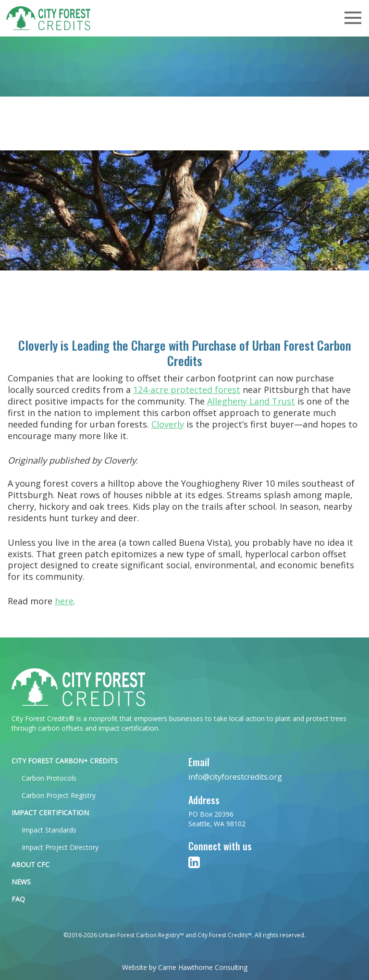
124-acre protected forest (187, 390)
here (64, 601)
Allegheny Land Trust (251, 401)
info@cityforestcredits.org (235, 777)
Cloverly (168, 424)
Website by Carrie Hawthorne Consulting (185, 967)
